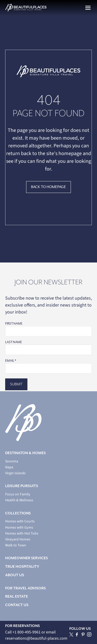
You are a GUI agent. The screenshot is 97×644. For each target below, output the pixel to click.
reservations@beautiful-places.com (36, 638)
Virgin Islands (15, 473)
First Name (14, 324)
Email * (11, 361)
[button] (88, 8)
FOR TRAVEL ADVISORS (25, 588)
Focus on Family (18, 494)
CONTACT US (17, 605)
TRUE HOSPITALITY (22, 567)
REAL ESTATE (17, 596)
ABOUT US (15, 575)
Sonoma (12, 461)
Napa (9, 467)
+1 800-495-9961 (27, 632)
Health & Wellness (19, 500)
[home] (26, 8)
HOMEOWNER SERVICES (27, 558)
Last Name (14, 342)
